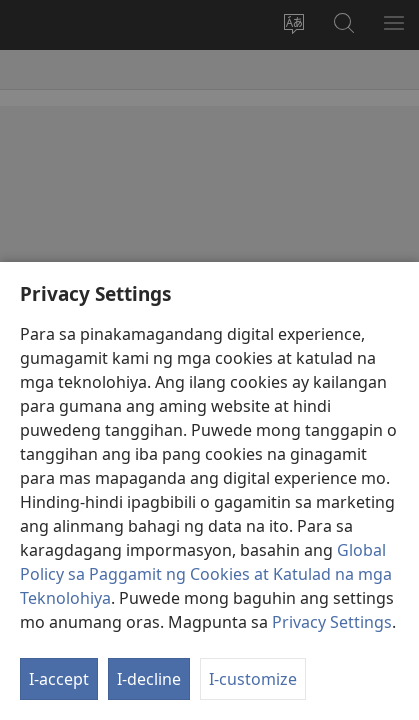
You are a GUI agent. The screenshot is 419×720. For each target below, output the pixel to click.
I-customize (253, 679)
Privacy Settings (332, 622)
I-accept (59, 679)
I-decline (149, 679)
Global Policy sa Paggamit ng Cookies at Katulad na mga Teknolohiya (206, 574)
